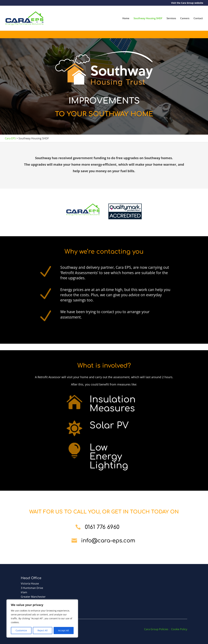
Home (126, 18)
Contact (198, 18)
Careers (185, 18)
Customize (21, 630)
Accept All (64, 630)
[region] (42, 618)
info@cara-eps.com (108, 541)
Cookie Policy (179, 629)
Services (171, 18)
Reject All (43, 630)
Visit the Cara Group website (187, 3)
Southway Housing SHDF (148, 18)
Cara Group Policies (156, 629)
